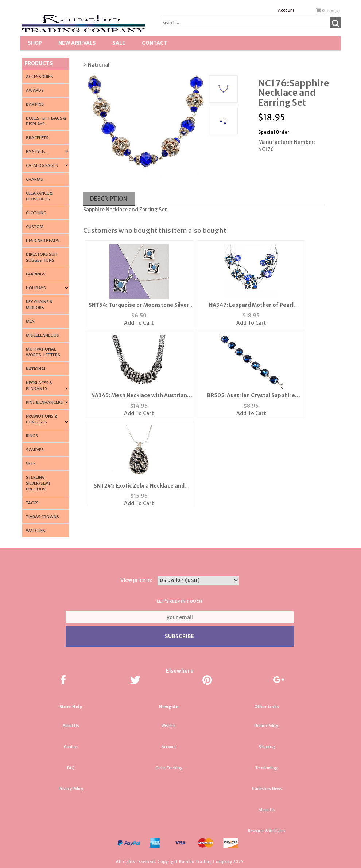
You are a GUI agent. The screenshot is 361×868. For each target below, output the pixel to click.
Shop (35, 43)
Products (39, 63)
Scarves (35, 450)
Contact (155, 43)
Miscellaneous (42, 335)
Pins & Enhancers (44, 402)
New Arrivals (77, 43)
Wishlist (169, 726)
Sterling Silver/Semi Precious (38, 483)
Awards (35, 90)
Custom (35, 227)
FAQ (71, 768)
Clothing (36, 213)
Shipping (267, 747)
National (36, 369)
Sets (31, 464)
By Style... (37, 152)
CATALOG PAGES (42, 165)
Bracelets (37, 138)
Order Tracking (169, 768)
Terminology (267, 768)
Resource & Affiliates (267, 831)
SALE (119, 43)
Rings (32, 436)
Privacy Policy (71, 789)
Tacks (32, 503)
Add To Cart (139, 323)
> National (96, 65)
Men (30, 321)
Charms (34, 179)
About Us (71, 726)
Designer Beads (43, 241)
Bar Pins (35, 104)
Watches (36, 531)
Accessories (39, 77)
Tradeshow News (267, 789)
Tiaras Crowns (42, 517)
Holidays (36, 288)
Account (286, 10)
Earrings (36, 274)
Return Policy (266, 726)
